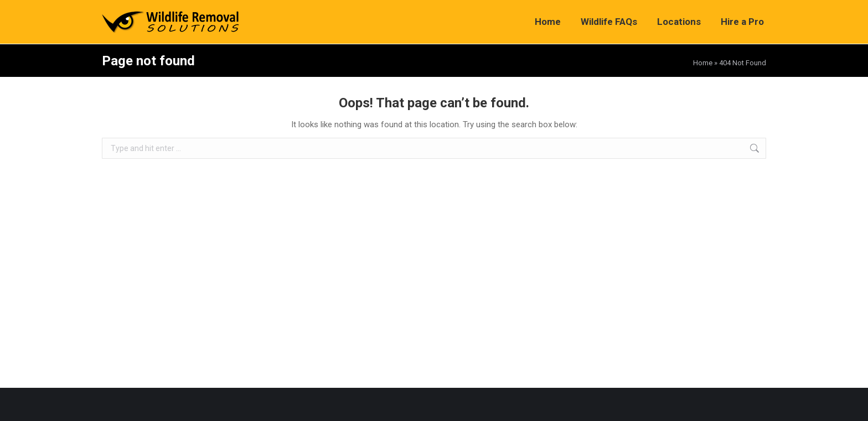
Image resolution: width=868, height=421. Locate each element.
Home (703, 63)
